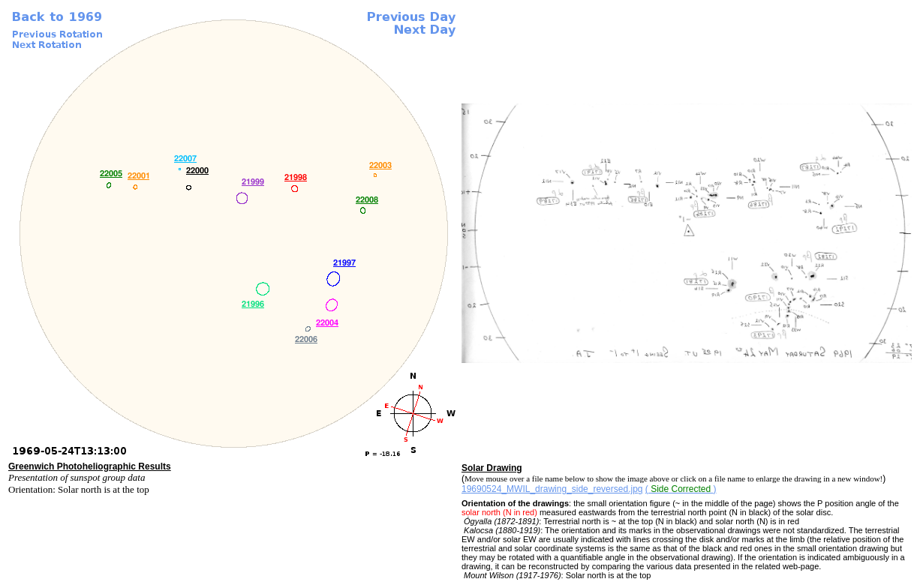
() (681, 489)
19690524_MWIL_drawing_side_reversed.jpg (552, 489)
